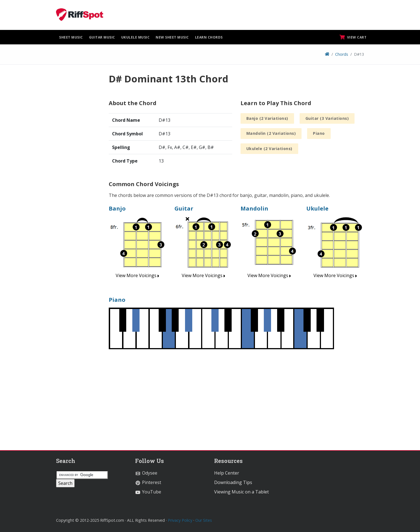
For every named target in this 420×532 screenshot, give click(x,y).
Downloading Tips (233, 482)
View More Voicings (137, 275)
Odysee (146, 473)
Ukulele (317, 208)
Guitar (184, 208)
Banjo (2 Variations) (267, 118)
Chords (342, 54)
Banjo (117, 208)
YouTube (148, 492)
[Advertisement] (78, 156)
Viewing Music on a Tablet (241, 492)
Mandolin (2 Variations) (271, 133)
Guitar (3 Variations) (327, 118)
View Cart (353, 37)
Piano (319, 133)
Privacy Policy (180, 520)
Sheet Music (71, 37)
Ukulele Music (136, 37)
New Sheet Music (172, 37)
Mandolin (254, 208)
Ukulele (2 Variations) (269, 149)
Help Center (227, 473)
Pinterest (148, 482)
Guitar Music (102, 37)
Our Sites (204, 520)
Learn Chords (209, 37)
